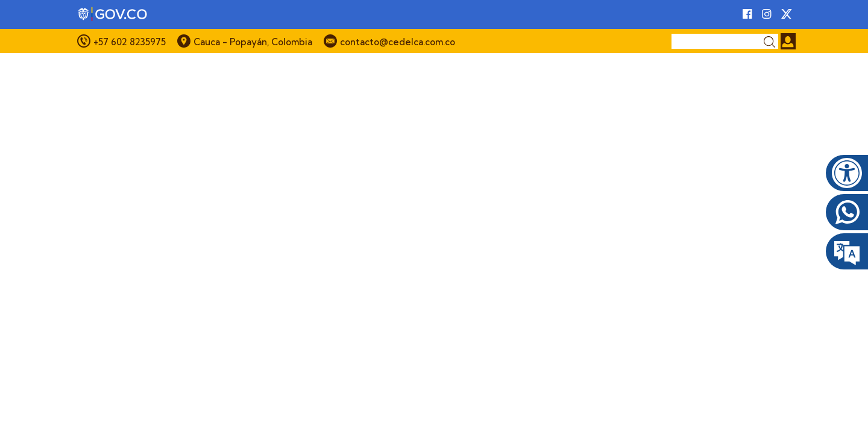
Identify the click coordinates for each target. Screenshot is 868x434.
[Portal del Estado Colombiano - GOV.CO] (113, 14)
